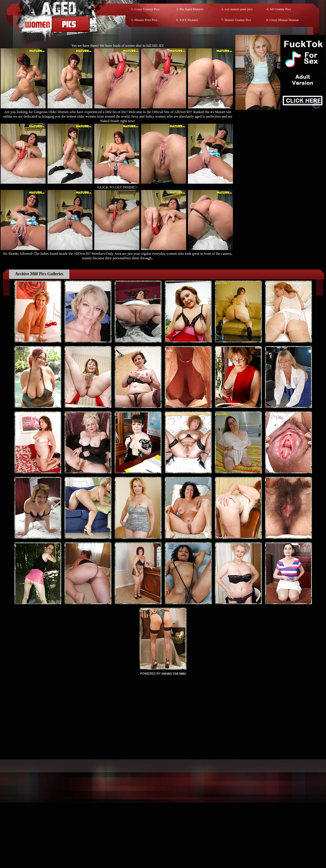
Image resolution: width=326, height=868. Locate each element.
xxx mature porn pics (238, 9)
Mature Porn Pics (146, 20)
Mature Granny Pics (238, 20)
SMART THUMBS (174, 674)
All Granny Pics (280, 9)
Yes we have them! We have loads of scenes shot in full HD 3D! (118, 46)
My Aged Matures (192, 9)
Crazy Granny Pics (147, 9)
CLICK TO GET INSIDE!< (118, 187)
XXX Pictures (189, 20)
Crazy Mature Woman (284, 20)
